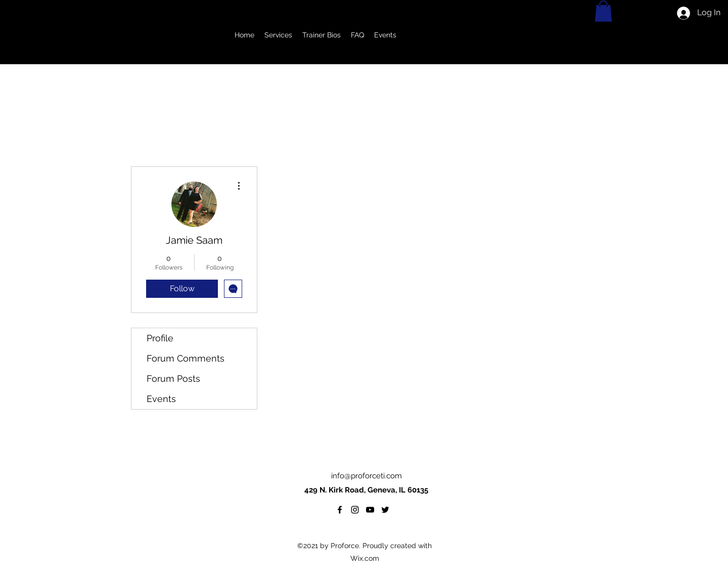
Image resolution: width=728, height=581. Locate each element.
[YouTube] (370, 510)
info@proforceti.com (367, 476)
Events (161, 399)
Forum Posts (173, 378)
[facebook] (340, 510)
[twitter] (385, 510)
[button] (278, 35)
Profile (160, 338)
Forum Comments (186, 358)
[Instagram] (355, 510)
